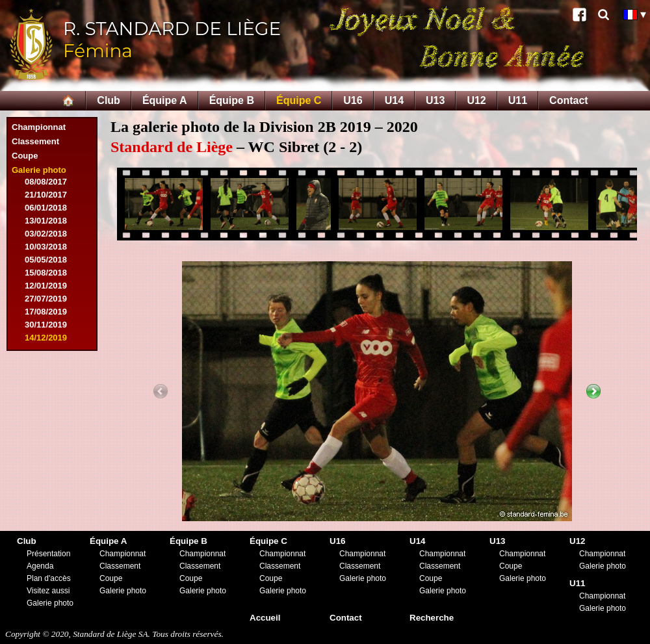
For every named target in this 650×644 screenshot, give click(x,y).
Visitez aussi (48, 591)
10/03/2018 (46, 247)
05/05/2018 (46, 260)
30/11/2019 (46, 325)
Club (109, 100)
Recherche (432, 618)
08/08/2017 (46, 182)
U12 (476, 100)
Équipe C (299, 100)
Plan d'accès (49, 578)
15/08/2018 (46, 273)
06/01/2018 (46, 208)
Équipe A (165, 100)
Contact (569, 100)
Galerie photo (39, 170)
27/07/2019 (46, 299)
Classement (35, 141)
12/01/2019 (46, 286)
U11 (518, 100)
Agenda (40, 566)
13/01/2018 (46, 221)
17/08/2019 (46, 312)
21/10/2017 (46, 195)
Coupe (25, 156)
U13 (435, 100)
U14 (394, 100)
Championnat (39, 127)
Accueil (265, 618)
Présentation (48, 554)
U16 (353, 100)
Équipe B (232, 100)
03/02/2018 (46, 234)
